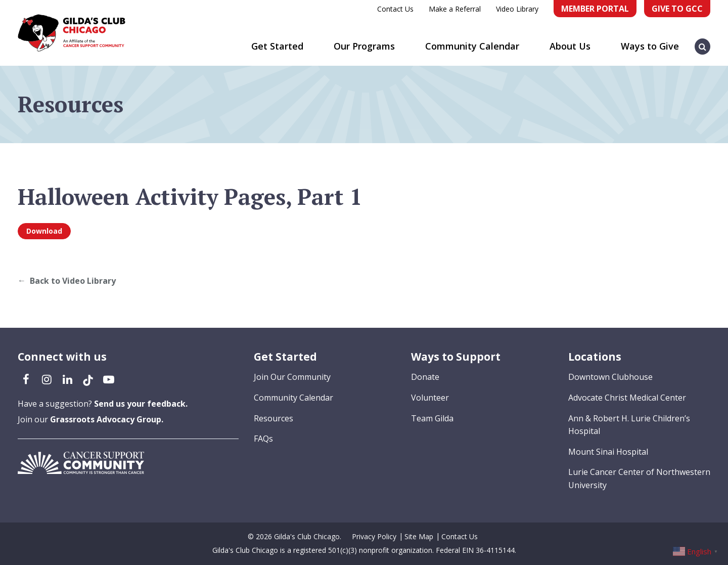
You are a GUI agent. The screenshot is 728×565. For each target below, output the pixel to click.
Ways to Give (650, 46)
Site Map (419, 536)
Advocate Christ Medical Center (627, 398)
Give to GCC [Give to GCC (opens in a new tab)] (677, 9)
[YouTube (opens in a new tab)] (109, 379)
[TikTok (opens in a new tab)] (88, 379)
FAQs (263, 439)
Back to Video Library (73, 281)
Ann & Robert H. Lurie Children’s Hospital (629, 425)
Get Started (277, 46)
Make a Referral (455, 9)
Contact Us (395, 9)
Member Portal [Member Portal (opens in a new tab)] (595, 9)
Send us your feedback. (141, 404)
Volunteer (430, 398)
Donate (425, 377)
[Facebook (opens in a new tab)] (26, 379)
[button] (703, 41)
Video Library (517, 9)
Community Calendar (472, 46)
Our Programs (364, 46)
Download (44, 231)
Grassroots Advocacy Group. (107, 419)
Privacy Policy (374, 536)
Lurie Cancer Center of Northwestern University (639, 479)
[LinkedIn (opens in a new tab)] (67, 379)
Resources (274, 418)
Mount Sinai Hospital (608, 452)
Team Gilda (432, 418)
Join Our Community (292, 377)
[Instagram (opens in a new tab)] (47, 379)
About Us (570, 46)
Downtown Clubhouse (610, 377)
